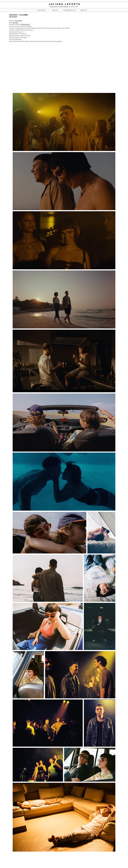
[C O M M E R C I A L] (70, 10)
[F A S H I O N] (41, 10)
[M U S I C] (55, 10)
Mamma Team (25, 24)
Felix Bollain (18, 21)
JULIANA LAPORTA (64, 4)
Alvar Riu (15, 22)
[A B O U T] (84, 10)
